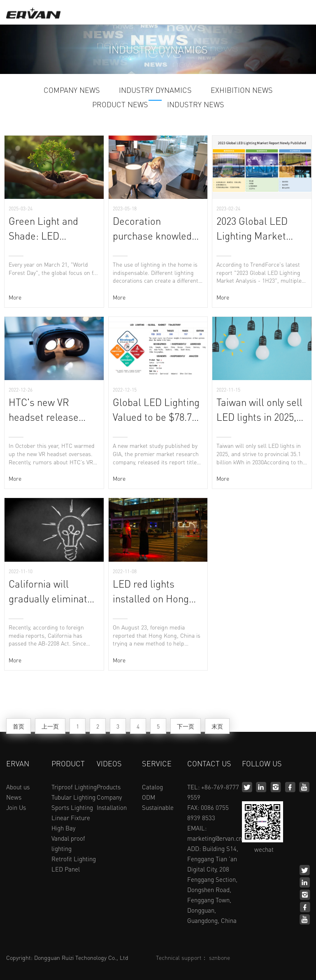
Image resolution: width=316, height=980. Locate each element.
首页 (19, 726)
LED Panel (66, 869)
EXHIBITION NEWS (242, 90)
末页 (217, 726)
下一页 (186, 726)
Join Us (16, 807)
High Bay (63, 828)
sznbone (220, 957)
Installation (112, 807)
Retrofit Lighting (74, 859)
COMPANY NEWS (72, 90)
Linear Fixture (71, 818)
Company (109, 797)
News (14, 797)
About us (18, 787)
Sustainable (158, 807)
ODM (149, 797)
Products (109, 787)
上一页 (50, 726)
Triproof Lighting (74, 787)
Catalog (152, 787)
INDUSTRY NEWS (196, 105)
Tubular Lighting (73, 797)
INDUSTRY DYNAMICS (155, 90)
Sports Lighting (72, 807)
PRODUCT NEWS (120, 105)
